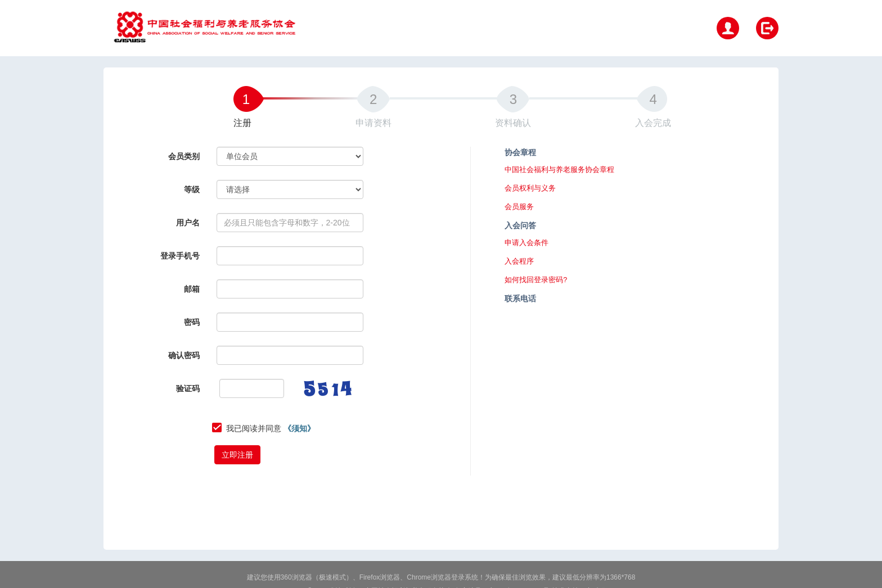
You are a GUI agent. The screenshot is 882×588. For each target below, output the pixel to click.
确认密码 (184, 355)
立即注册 (237, 455)
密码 (192, 322)
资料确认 (513, 123)
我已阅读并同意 (271, 428)
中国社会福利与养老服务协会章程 (559, 170)
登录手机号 (180, 256)
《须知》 (299, 428)
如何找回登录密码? (536, 280)
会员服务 (519, 207)
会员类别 (184, 156)
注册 (242, 123)
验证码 (188, 388)
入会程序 (519, 261)
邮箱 (192, 289)
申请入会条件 (526, 243)
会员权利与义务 (530, 188)
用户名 (188, 223)
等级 (192, 189)
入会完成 (653, 123)
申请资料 (373, 123)
